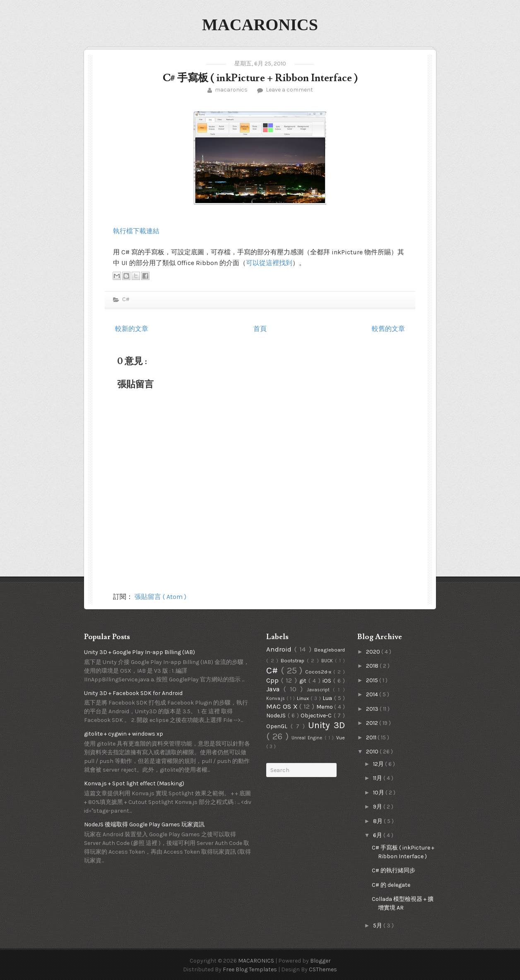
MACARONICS (260, 25)
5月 (378, 926)
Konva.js (276, 699)
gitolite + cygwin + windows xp (124, 734)
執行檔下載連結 (136, 231)
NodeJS (277, 716)
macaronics (231, 90)
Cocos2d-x (319, 672)
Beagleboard (330, 650)
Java (275, 689)
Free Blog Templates (250, 969)
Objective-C (317, 716)
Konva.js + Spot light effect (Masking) (134, 783)
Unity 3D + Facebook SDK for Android (133, 693)
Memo (325, 707)
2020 (374, 652)
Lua (328, 698)
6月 (378, 835)
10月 (379, 793)
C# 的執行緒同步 (394, 870)
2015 (373, 680)
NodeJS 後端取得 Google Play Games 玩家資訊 (144, 824)
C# (125, 299)
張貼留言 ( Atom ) (160, 597)
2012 (373, 723)
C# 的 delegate (391, 885)
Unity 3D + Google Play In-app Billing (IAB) (140, 652)
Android (280, 649)
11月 (378, 778)
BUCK (328, 661)
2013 (373, 709)
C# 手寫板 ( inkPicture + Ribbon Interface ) (260, 78)
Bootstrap (294, 660)
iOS (328, 681)
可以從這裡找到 (269, 263)
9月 (378, 807)
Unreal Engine (308, 738)
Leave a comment (289, 90)
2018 (373, 666)
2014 (373, 694)
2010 (373, 752)
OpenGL (278, 726)
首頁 (260, 329)
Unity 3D (326, 725)
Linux (304, 698)
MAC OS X (283, 706)
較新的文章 (132, 329)
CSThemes (323, 969)
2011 (372, 737)
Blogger (320, 961)
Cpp (274, 680)
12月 (379, 764)
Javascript (320, 690)
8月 (378, 821)
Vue (341, 737)
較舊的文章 (388, 329)
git (304, 681)
